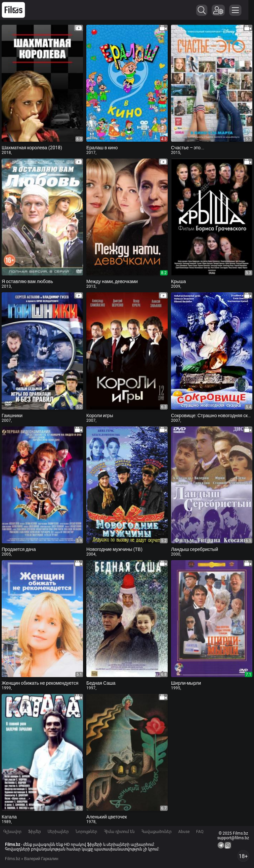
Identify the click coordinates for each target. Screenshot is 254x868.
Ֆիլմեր (35, 832)
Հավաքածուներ (156, 832)
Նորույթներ (86, 832)
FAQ (200, 832)
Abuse (184, 832)
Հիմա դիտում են (119, 832)
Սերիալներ (58, 832)
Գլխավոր (12, 832)
